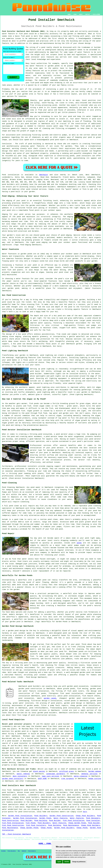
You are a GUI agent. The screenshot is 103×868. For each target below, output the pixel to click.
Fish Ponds (31, 823)
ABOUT (81, 14)
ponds (79, 543)
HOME (69, 14)
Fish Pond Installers (36, 825)
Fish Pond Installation (74, 821)
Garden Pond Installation (20, 816)
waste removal (23, 774)
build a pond (92, 769)
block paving (39, 771)
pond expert (60, 140)
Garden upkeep (95, 771)
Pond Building (41, 821)
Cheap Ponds (46, 828)
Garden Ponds (45, 818)
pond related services (36, 710)
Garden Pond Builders (64, 828)
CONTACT (88, 14)
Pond (4, 175)
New (19, 851)
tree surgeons (67, 779)
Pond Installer (93, 821)
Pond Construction (10, 821)
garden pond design (73, 703)
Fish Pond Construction (13, 825)
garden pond (50, 100)
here (85, 812)
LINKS (75, 14)
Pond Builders (41, 816)
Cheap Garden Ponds (77, 823)
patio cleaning (81, 776)
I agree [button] (59, 862)
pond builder (82, 151)
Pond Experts (32, 851)
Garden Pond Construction (61, 816)
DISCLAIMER (96, 14)
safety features (33, 71)
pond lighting (43, 387)
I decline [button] (67, 862)
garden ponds (50, 698)
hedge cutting (95, 779)
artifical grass (67, 771)
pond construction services (43, 715)
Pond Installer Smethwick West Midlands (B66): (24, 31)
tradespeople (31, 781)
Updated (24, 851)
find (9, 790)
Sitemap (3, 851)
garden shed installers (13, 779)
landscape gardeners (56, 774)
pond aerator (62, 434)
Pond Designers (93, 818)
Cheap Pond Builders (85, 816)
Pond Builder (26, 821)
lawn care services (51, 776)
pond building (35, 144)
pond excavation (26, 698)
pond (62, 89)
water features (55, 804)
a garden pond (64, 800)
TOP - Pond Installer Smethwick (16, 834)
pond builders (8, 184)
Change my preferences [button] (79, 862)
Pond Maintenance (71, 825)
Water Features (61, 818)
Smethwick (43, 175)
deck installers (20, 776)
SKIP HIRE (42, 779)
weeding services (89, 774)
